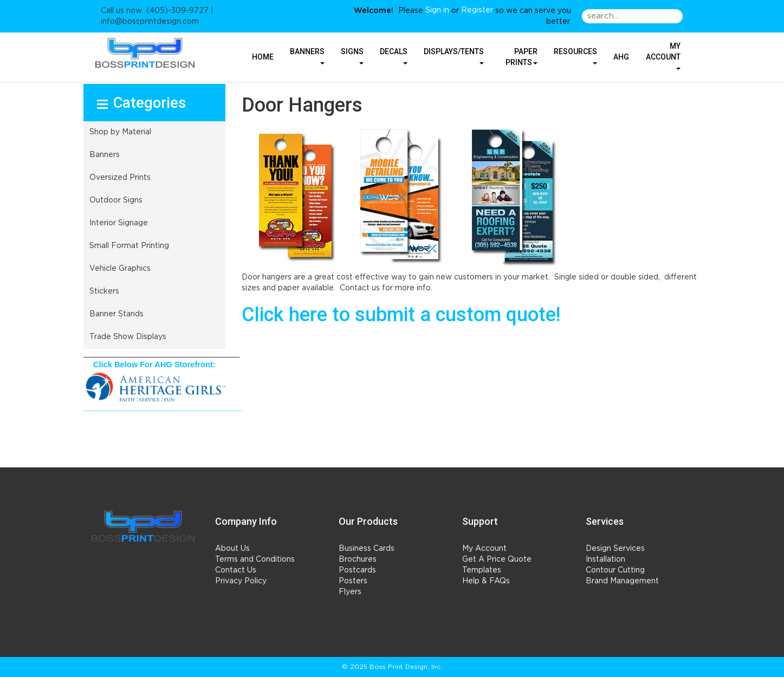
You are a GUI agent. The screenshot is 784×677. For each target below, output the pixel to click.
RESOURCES (575, 56)
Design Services (615, 549)
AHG (621, 57)
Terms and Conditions (255, 559)
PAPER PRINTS (521, 57)
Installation (605, 559)
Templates (482, 570)
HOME (263, 57)
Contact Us (236, 570)
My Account (484, 549)
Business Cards (367, 549)
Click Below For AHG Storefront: (154, 364)
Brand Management (622, 581)
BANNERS (307, 56)
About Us (232, 549)
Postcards (357, 570)
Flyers (350, 592)
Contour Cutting (615, 570)
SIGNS (352, 56)
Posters (353, 581)
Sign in (437, 10)
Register (477, 10)
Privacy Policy (241, 581)
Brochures (358, 559)
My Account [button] (663, 56)
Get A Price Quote (497, 559)
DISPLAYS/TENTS (454, 56)
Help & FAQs (486, 581)
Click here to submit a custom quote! (401, 315)
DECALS (394, 56)
